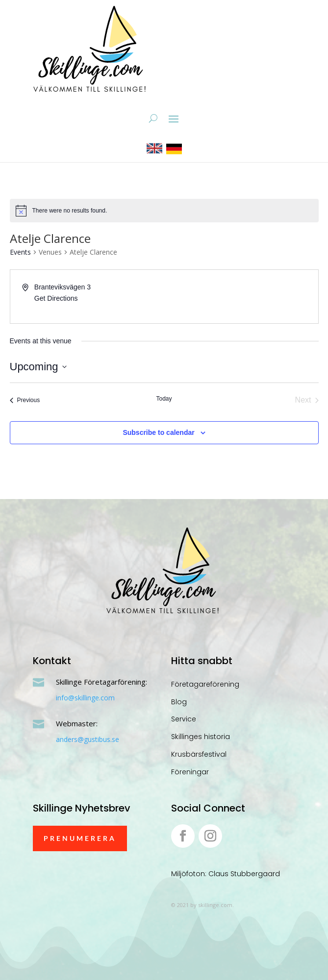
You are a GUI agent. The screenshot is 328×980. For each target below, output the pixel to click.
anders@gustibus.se (88, 739)
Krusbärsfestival (199, 754)
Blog (179, 702)
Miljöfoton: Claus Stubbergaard (226, 874)
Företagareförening (205, 684)
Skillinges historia (201, 737)
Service (184, 719)
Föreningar (190, 772)
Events (20, 252)
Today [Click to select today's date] (164, 399)
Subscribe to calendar (158, 432)
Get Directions (56, 298)
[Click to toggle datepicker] (38, 367)
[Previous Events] (25, 400)
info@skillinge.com (85, 698)
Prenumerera (80, 838)
